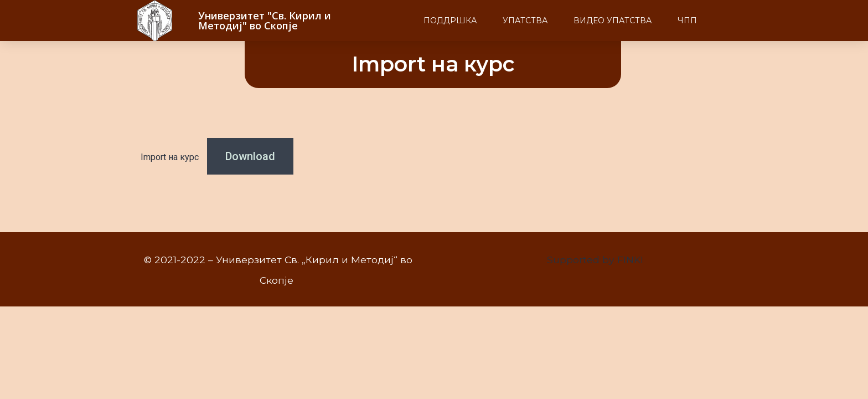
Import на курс (170, 157)
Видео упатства (613, 21)
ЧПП (687, 21)
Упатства (525, 21)
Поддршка (450, 21)
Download (250, 156)
